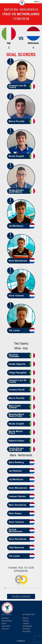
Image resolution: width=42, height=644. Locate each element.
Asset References (21, 641)
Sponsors (26, 621)
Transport (26, 623)
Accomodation (27, 626)
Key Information (7, 621)
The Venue (26, 629)
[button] (5, 588)
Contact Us (5, 629)
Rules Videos (6, 626)
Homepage (5, 618)
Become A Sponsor (21, 596)
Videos (4, 623)
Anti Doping (27, 631)
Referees (26, 618)
